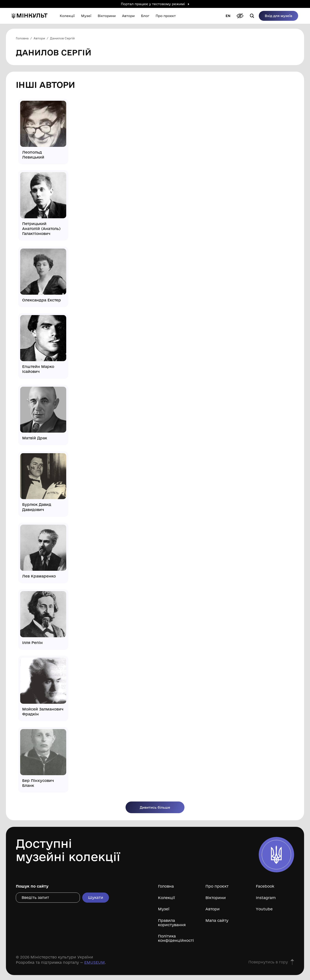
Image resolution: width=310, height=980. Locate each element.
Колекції (166, 898)
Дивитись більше (155, 807)
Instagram (266, 898)
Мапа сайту (217, 921)
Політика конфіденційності (176, 938)
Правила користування (172, 923)
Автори (213, 909)
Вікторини (216, 898)
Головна (166, 886)
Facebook (265, 886)
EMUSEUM (95, 962)
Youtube (264, 909)
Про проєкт (217, 886)
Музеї (164, 909)
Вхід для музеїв (278, 16)
